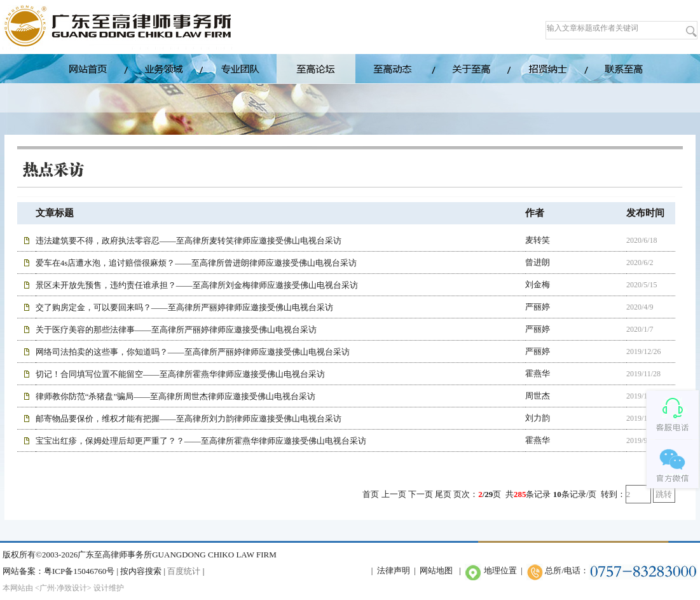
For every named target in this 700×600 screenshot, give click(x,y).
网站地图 (436, 570)
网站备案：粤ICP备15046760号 (58, 571)
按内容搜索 (141, 571)
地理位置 (500, 570)
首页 (371, 494)
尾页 (443, 494)
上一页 (394, 494)
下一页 (421, 494)
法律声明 (394, 570)
